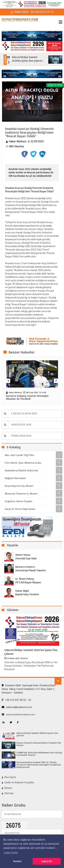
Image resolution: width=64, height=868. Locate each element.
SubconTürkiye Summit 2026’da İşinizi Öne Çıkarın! (31, 652)
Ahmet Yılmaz (23, 555)
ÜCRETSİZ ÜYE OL (42, 12)
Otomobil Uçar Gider (26, 558)
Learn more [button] (11, 853)
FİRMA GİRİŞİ (20, 12)
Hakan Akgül (22, 591)
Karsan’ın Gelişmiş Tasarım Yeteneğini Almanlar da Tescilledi (27, 398)
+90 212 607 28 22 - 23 (16, 700)
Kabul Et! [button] (47, 861)
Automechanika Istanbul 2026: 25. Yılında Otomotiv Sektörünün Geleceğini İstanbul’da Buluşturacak (39, 765)
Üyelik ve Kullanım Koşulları (19, 782)
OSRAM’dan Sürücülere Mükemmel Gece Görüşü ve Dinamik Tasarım (39, 754)
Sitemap (9, 793)
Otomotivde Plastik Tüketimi (31, 570)
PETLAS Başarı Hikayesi (28, 582)
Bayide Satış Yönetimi (27, 594)
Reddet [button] (17, 861)
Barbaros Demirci (25, 567)
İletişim (8, 788)
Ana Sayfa (10, 777)
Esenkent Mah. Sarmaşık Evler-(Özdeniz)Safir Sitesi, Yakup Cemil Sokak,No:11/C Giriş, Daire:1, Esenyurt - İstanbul (29, 689)
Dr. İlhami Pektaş (25, 579)
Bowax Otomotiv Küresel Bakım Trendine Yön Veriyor (39, 744)
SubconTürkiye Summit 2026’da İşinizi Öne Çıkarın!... (30, 59)
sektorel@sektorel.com (17, 707)
